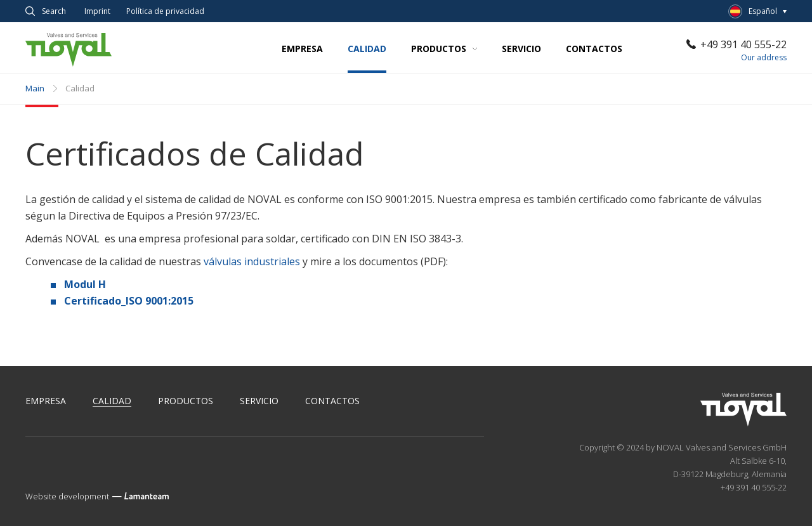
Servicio (521, 49)
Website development (67, 496)
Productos (444, 49)
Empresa (302, 49)
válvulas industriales (252, 261)
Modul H (85, 284)
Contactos (594, 49)
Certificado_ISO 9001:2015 (129, 301)
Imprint (97, 11)
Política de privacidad (165, 11)
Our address (764, 57)
